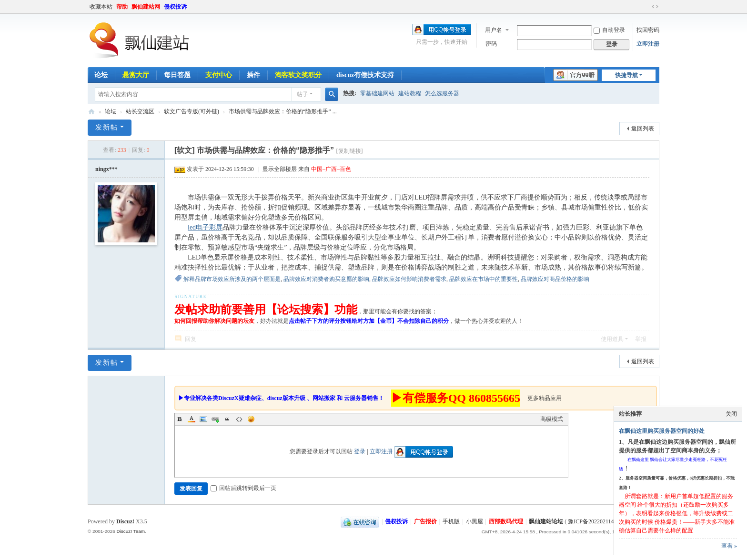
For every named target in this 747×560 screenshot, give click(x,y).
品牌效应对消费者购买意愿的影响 (326, 279)
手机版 (451, 521)
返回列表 (643, 129)
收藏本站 (101, 7)
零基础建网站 (377, 93)
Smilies (251, 419)
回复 (191, 339)
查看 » (729, 546)
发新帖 (107, 127)
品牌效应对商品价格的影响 (555, 279)
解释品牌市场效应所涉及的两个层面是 (232, 279)
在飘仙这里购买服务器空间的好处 (662, 431)
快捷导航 (626, 75)
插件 (253, 75)
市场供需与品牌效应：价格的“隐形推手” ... (283, 111)
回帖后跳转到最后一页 (243, 488)
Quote (227, 419)
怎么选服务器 (442, 93)
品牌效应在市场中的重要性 (484, 279)
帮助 (122, 7)
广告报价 (425, 521)
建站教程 (410, 93)
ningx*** (106, 169)
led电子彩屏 (205, 227)
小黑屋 (474, 521)
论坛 (101, 75)
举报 (641, 339)
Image (203, 419)
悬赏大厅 (136, 75)
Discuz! (125, 521)
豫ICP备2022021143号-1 (597, 521)
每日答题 (177, 75)
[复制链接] (350, 151)
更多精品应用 (545, 398)
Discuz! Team (131, 531)
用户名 (494, 30)
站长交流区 (140, 111)
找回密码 (648, 30)
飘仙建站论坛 (91, 112)
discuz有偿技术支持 (365, 75)
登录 (360, 451)
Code (239, 419)
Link (215, 419)
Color (192, 419)
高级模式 (552, 419)
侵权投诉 (175, 7)
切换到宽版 (655, 7)
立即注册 (648, 44)
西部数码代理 (506, 521)
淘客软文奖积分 (298, 75)
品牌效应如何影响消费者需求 (409, 279)
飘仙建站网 (146, 7)
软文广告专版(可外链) (192, 111)
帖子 (303, 94)
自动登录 (609, 30)
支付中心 (219, 75)
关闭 (731, 414)
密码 (491, 44)
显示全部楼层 (280, 169)
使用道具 (612, 339)
